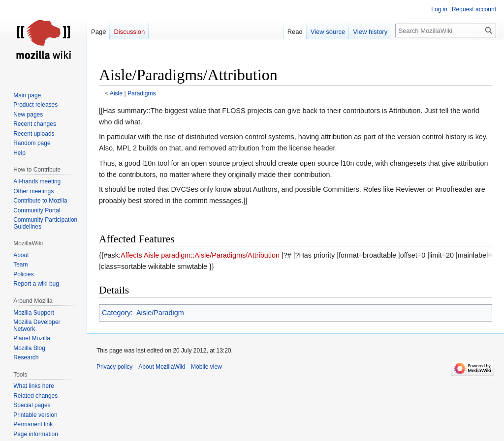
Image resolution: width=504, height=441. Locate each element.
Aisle (116, 93)
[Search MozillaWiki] (446, 30)
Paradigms (142, 93)
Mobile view (206, 367)
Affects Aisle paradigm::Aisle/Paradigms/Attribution (200, 255)
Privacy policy (114, 367)
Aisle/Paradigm (160, 313)
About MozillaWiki (162, 367)
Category (116, 313)
